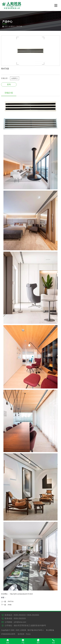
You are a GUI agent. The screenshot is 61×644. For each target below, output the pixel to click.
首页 (6, 26)
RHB (10, 605)
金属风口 (12, 26)
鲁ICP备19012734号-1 (36, 630)
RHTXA (11, 601)
